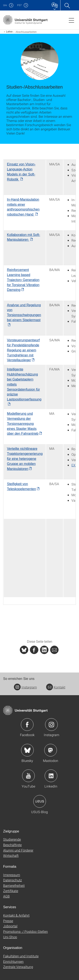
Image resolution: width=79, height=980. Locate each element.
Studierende (12, 839)
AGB (6, 896)
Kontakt (56, 687)
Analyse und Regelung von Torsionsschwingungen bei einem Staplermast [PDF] (24, 313)
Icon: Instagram (51, 725)
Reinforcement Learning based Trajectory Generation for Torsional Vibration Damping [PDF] (23, 280)
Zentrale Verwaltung (18, 967)
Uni (5, 5)
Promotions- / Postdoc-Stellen (25, 931)
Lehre (9, 32)
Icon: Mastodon (51, 750)
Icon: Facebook (27, 725)
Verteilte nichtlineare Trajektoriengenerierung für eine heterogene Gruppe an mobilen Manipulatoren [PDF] (25, 459)
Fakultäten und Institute (21, 956)
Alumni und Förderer (18, 850)
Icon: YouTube (28, 776)
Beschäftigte (12, 845)
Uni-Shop (10, 937)
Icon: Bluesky (27, 750)
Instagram (25, 687)
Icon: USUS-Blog (40, 801)
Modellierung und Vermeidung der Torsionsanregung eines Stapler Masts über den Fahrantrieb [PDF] (23, 424)
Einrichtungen (13, 961)
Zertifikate (11, 891)
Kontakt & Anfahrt (16, 915)
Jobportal (10, 926)
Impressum (12, 875)
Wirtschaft (11, 855)
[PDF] (23, 350)
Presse (8, 921)
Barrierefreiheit (14, 885)
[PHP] (34, 650)
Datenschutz (13, 880)
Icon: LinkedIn (51, 776)
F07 (19, 5)
